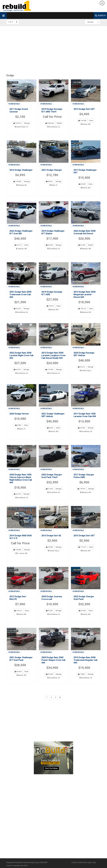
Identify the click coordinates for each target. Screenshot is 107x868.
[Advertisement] (53, 48)
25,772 (18, 245)
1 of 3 (10, 22)
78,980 (49, 547)
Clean (91, 121)
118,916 (81, 489)
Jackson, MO (22, 249)
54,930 (82, 184)
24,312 (81, 367)
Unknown (50, 123)
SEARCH (100, 15)
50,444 (49, 674)
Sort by (90, 22)
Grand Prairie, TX (22, 127)
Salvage (27, 123)
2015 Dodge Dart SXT (84, 536)
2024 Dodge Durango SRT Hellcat (84, 354)
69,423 (17, 309)
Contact (74, 862)
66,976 (17, 370)
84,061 (49, 181)
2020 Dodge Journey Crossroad (52, 598)
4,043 (50, 428)
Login (94, 862)
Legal (89, 862)
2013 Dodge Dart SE (51, 536)
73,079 (50, 306)
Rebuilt (59, 123)
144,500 (17, 181)
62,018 (17, 494)
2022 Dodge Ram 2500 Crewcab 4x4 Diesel (85, 232)
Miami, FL (54, 185)
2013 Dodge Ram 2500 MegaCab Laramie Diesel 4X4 (85, 294)
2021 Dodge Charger (52, 170)
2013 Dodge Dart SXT (84, 109)
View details (14, 104)
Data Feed (82, 862)
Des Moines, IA (54, 127)
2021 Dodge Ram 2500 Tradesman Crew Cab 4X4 (20, 294)
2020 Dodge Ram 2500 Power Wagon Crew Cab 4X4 (53, 660)
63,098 (81, 428)
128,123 (82, 309)
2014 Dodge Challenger (21, 170)
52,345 (82, 245)
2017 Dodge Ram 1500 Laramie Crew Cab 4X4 (85, 415)
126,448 (82, 121)
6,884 (18, 425)
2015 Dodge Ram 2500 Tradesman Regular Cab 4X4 (85, 660)
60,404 (49, 245)
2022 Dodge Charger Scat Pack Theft (52, 476)
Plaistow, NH (22, 185)
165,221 (18, 611)
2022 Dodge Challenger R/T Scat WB (21, 232)
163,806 (17, 550)
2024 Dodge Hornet (19, 414)
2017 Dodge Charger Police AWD (84, 476)
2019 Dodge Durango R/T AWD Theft (52, 110)
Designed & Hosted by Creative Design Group (22, 862)
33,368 (82, 611)
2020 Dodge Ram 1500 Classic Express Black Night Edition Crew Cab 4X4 (21, 479)
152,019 (17, 123)
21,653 (49, 489)
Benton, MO (86, 124)
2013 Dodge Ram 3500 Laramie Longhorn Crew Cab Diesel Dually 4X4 (53, 355)
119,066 (49, 370)
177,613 (82, 547)
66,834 (18, 672)
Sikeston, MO (86, 249)
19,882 (81, 674)
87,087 (49, 611)
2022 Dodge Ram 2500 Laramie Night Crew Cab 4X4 (21, 355)
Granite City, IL (86, 371)
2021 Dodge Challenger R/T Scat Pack (21, 659)
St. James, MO (22, 553)
